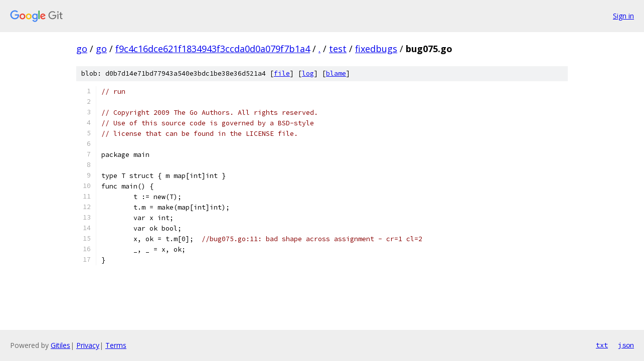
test (338, 49)
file (282, 73)
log (308, 73)
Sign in (623, 16)
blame (336, 73)
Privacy (88, 345)
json (626, 345)
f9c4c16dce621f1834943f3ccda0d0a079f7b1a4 (213, 49)
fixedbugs (376, 49)
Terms (116, 345)
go (82, 49)
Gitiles (60, 345)
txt (602, 345)
